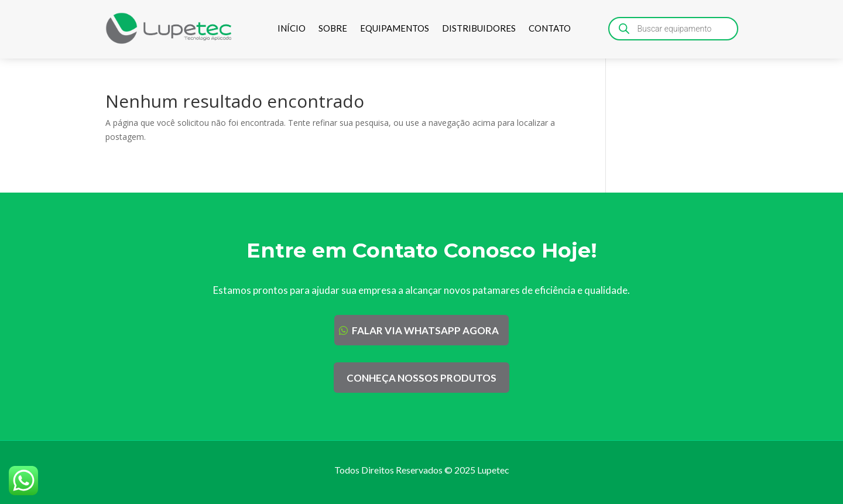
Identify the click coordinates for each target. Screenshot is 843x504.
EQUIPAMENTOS (395, 28)
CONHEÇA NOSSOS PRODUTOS (421, 378)
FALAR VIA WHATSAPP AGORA (425, 330)
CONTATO (550, 28)
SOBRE (333, 28)
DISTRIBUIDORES (479, 28)
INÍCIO (292, 28)
